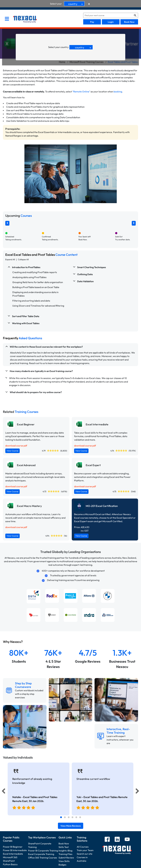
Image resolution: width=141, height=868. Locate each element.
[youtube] (127, 840)
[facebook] (107, 840)
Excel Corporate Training (41, 854)
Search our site (85, 854)
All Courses (83, 847)
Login (111, 22)
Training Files (65, 854)
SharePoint (9, 861)
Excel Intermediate (13, 854)
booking (118, 92)
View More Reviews (71, 826)
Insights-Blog (65, 851)
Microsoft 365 (10, 857)
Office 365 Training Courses (43, 858)
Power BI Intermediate (15, 850)
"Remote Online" (81, 92)
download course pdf (16, 446)
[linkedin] (117, 840)
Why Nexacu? (13, 642)
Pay (92, 22)
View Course (12, 451)
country (76, 4)
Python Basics (10, 864)
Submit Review (66, 858)
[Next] (138, 792)
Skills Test (64, 847)
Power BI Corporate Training (43, 851)
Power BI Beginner (13, 847)
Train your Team (85, 850)
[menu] (7, 19)
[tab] (61, 817)
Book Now (129, 22)
